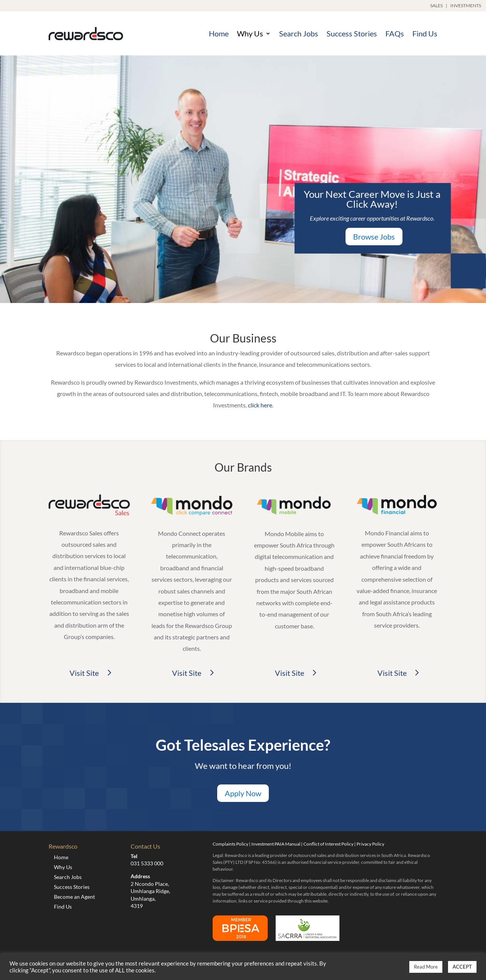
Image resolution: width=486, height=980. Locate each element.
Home (219, 33)
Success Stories (352, 33)
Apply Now (243, 793)
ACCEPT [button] (462, 967)
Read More (426, 967)
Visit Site (84, 673)
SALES (436, 6)
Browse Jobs (374, 237)
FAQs (395, 33)
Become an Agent (74, 897)
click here (260, 405)
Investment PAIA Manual (276, 844)
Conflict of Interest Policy (328, 844)
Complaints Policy (230, 844)
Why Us (250, 33)
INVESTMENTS (466, 6)
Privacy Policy (370, 844)
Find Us (425, 33)
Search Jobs (299, 33)
